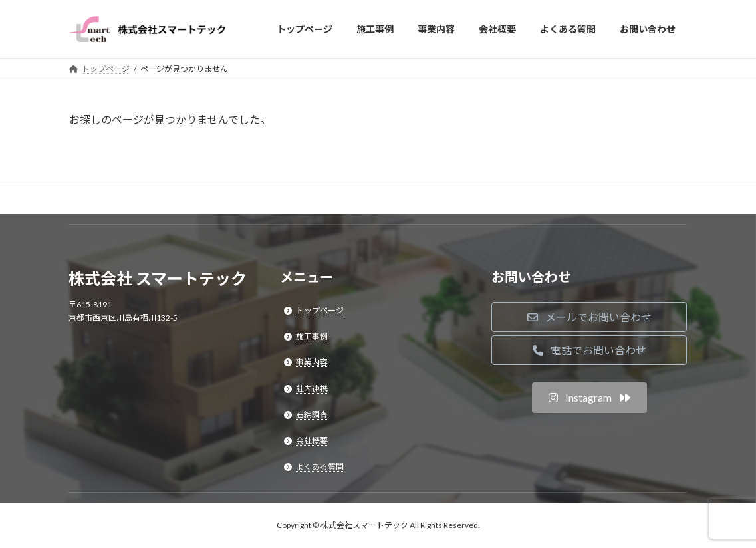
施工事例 (312, 337)
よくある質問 (320, 467)
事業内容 (312, 363)
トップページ (320, 310)
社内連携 (312, 389)
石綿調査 (312, 415)
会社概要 (312, 441)
